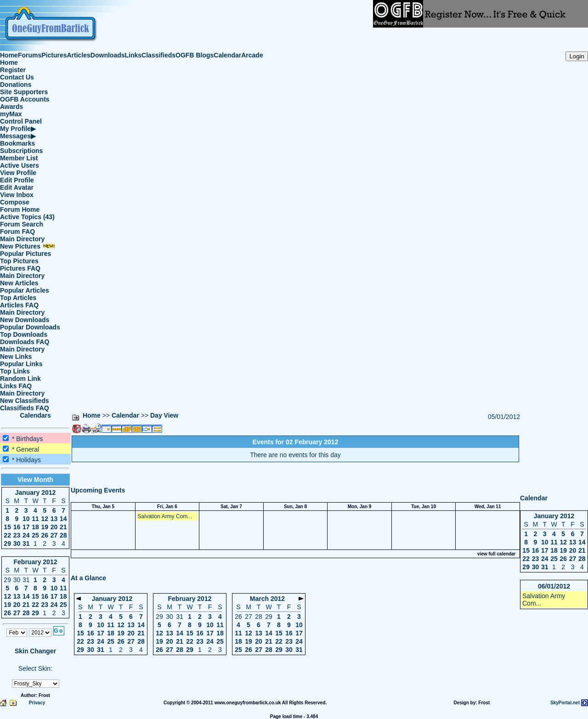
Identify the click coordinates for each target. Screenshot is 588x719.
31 (26, 543)
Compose (15, 202)
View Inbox (17, 195)
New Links (16, 357)
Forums (30, 55)
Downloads (108, 55)
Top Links (15, 371)
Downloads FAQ (25, 342)
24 (26, 535)
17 (26, 527)
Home (9, 55)
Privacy (37, 703)
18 (35, 527)
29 (7, 543)
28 (63, 535)
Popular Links (21, 364)
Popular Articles (25, 290)
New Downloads (25, 320)
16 (17, 527)
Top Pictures (19, 261)
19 (45, 527)
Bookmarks (17, 143)
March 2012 (267, 599)
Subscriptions (21, 151)
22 (7, 535)
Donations (16, 85)
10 (26, 519)
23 (17, 535)
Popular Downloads (30, 327)
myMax (11, 114)
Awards (11, 107)
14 (63, 519)
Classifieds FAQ (25, 408)
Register (13, 70)
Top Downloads (24, 334)
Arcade (252, 55)
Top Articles (18, 298)
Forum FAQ (17, 232)
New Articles (19, 283)
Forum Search (22, 224)
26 (45, 535)
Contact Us (17, 77)
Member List (19, 158)
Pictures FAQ (20, 268)
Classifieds (158, 55)
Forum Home (20, 209)
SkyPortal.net (565, 703)
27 (54, 535)
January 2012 (36, 493)
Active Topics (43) (27, 217)
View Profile (18, 173)
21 (63, 527)
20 (54, 527)
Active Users (20, 165)
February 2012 (36, 562)
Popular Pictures (25, 254)
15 (7, 527)
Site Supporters (24, 92)
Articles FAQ (19, 305)
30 (17, 543)
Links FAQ (16, 386)
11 (35, 519)
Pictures (54, 55)
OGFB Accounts (25, 99)
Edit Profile (17, 180)
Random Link (20, 379)
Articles (79, 55)
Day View (164, 415)
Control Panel (21, 121)
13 (54, 519)
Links (133, 55)
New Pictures (28, 246)
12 (45, 519)
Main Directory (22, 239)
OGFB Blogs (195, 55)
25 (35, 535)
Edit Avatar (17, 187)
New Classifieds (25, 401)
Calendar (227, 55)
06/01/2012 (554, 586)
